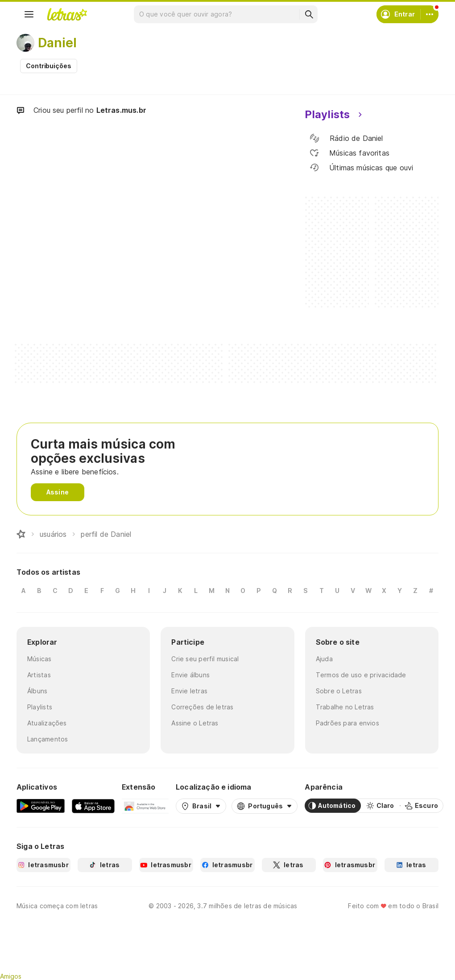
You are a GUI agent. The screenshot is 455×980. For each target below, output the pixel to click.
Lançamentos (48, 739)
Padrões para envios (347, 723)
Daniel (57, 43)
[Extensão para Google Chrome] (145, 806)
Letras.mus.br (121, 110)
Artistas (39, 675)
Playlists (40, 707)
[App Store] (93, 806)
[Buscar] (309, 14)
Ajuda (324, 659)
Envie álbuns (190, 675)
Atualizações (47, 723)
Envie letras (189, 691)
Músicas (39, 659)
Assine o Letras (195, 723)
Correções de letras (202, 707)
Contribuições (49, 66)
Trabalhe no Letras (345, 707)
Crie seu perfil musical (205, 659)
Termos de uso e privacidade (361, 675)
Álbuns (37, 691)
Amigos (11, 976)
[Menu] (29, 14)
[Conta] (430, 14)
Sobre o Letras (339, 691)
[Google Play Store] (41, 806)
